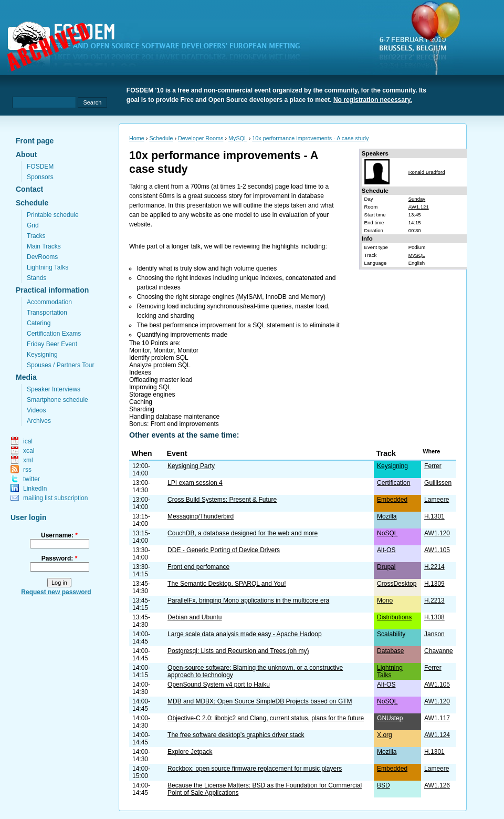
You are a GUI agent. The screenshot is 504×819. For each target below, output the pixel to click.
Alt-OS (386, 550)
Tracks (36, 236)
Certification (393, 483)
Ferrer (433, 466)
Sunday (417, 199)
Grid (33, 225)
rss (27, 470)
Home (137, 138)
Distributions (394, 617)
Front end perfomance (198, 567)
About (26, 154)
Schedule (32, 203)
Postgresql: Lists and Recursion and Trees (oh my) (238, 651)
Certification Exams (54, 334)
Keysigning (42, 355)
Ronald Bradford (427, 172)
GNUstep (390, 718)
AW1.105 (437, 550)
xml (28, 460)
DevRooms (42, 257)
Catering (39, 323)
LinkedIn (35, 489)
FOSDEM (40, 167)
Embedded (392, 500)
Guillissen (438, 483)
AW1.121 (419, 207)
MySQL (238, 138)
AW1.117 (437, 718)
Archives (39, 421)
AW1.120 (437, 533)
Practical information (52, 290)
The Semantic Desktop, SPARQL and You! (227, 584)
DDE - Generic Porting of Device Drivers (224, 550)
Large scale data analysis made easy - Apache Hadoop (245, 634)
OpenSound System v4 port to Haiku (219, 685)
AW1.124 (437, 735)
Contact (29, 189)
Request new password (56, 592)
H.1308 (434, 617)
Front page (35, 141)
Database (390, 651)
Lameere (437, 500)
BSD (384, 785)
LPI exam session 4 (195, 483)
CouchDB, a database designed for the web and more (243, 533)
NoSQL (387, 533)
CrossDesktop (397, 584)
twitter (31, 479)
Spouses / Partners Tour (61, 365)
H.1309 (434, 584)
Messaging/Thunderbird (201, 516)
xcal (29, 451)
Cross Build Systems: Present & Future (222, 500)
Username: (59, 535)
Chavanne (439, 651)
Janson (434, 634)
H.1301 (434, 516)
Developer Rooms (201, 138)
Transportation (47, 313)
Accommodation (49, 302)
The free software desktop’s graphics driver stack (236, 735)
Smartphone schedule (57, 400)
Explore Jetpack (190, 752)
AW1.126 (437, 785)
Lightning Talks (48, 267)
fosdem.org (160, 48)
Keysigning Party (191, 466)
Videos (36, 410)
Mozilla (387, 516)
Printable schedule (53, 215)
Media (26, 377)
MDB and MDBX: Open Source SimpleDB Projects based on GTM (260, 701)
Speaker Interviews (54, 389)
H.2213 (434, 600)
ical (28, 441)
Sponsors (40, 177)
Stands (36, 278)
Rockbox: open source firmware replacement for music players (255, 769)
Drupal (386, 567)
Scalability (391, 634)
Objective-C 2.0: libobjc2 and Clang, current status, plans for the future (266, 718)
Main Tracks (44, 246)
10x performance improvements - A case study (310, 138)
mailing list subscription (55, 498)
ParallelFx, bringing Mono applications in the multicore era (248, 600)
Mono (385, 600)
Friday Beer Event (52, 344)
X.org (385, 735)
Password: (60, 558)
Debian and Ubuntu (195, 617)
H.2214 (434, 567)
